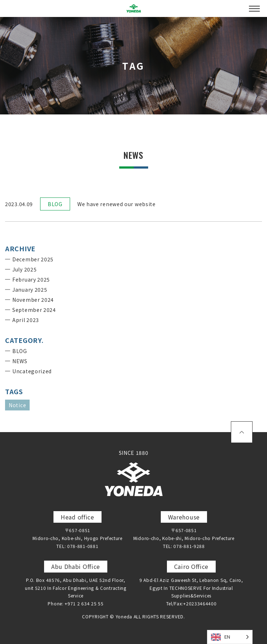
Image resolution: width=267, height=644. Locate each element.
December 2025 (33, 259)
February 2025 (31, 279)
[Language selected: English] (230, 637)
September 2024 (34, 310)
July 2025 (24, 269)
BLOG (55, 204)
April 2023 (26, 320)
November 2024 (33, 300)
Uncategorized (32, 371)
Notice (17, 405)
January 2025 (30, 290)
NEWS (20, 361)
